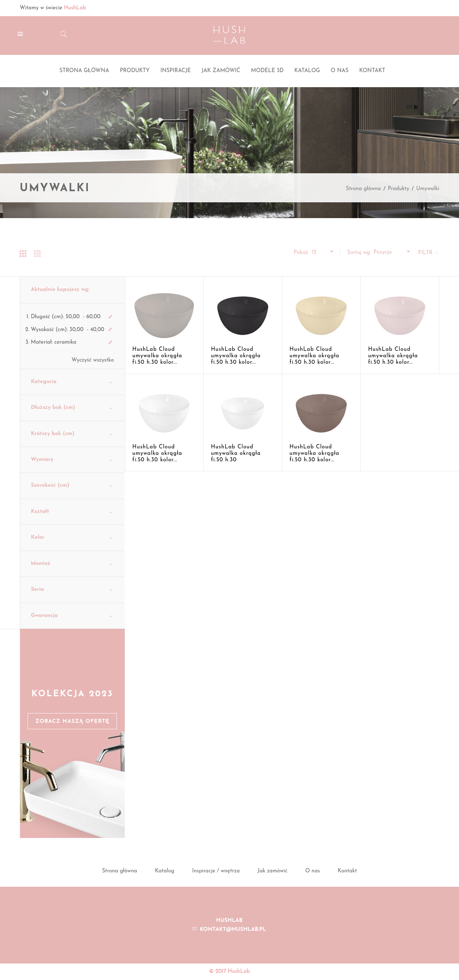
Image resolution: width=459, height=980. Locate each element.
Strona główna (363, 189)
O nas (313, 871)
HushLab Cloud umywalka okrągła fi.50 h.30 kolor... (157, 356)
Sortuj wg (359, 253)
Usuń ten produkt (110, 317)
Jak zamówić (272, 871)
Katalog (165, 871)
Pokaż (301, 253)
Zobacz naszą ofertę (72, 722)
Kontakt (347, 871)
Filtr (426, 253)
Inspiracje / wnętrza (216, 871)
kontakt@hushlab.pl (233, 930)
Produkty (398, 189)
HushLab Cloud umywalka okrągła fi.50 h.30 (236, 454)
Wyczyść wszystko (93, 360)
